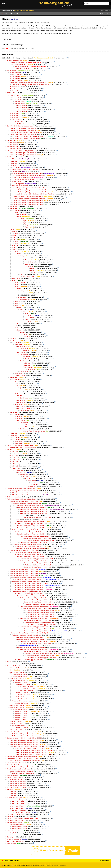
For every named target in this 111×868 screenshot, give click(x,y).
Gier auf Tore (11, 140)
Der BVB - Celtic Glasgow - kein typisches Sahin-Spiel (29, 136)
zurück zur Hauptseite (11, 14)
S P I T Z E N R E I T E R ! (15, 841)
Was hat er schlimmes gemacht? (22, 178)
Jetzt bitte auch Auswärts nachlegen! (18, 769)
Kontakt (23, 866)
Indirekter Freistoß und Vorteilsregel (34, 431)
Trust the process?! (13, 775)
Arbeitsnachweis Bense (14, 823)
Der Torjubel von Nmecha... (16, 779)
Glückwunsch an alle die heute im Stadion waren (22, 759)
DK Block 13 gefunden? (14, 60)
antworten (7, 39)
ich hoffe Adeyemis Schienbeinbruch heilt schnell (25, 169)
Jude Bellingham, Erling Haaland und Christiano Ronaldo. (30, 188)
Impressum (29, 866)
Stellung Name (17, 182)
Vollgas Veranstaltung (14, 839)
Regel (17, 213)
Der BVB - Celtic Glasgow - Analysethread (18, 58)
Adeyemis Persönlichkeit (20, 186)
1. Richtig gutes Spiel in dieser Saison (19, 787)
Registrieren (107, 10)
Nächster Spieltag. (13, 147)
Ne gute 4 (13, 833)
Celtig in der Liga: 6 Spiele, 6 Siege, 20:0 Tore (21, 738)
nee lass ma (16, 171)
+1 (16, 295)
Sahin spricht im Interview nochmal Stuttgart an (22, 757)
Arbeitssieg (10, 816)
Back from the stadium (14, 497)
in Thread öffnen (105, 14)
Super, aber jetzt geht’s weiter (16, 763)
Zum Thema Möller (29, 276)
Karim (9, 662)
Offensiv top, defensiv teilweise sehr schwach (21, 489)
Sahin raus (10, 790)
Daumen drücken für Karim (15, 777)
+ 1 (16, 326)
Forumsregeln (62, 866)
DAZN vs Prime (12, 93)
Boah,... (12, 229)
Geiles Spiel (11, 837)
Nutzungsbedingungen (39, 866)
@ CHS (48, 22)
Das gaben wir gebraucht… (16, 821)
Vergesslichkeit (22, 297)
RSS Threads (16, 866)
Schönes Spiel (11, 843)
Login (102, 10)
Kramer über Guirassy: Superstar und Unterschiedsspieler (28, 83)
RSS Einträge (7, 866)
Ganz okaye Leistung (14, 831)
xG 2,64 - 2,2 (11, 450)
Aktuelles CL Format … (14, 666)
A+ (5, 3)
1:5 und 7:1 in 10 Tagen (14, 798)
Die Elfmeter (11, 157)
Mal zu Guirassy (12, 70)
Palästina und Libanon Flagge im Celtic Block (21, 499)
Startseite (6, 10)
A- (3, 3)
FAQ (12, 10)
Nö (10, 670)
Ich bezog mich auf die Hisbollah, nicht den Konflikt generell (44, 654)
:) (15, 382)
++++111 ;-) (16, 278)
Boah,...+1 (15, 246)
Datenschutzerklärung (52, 866)
